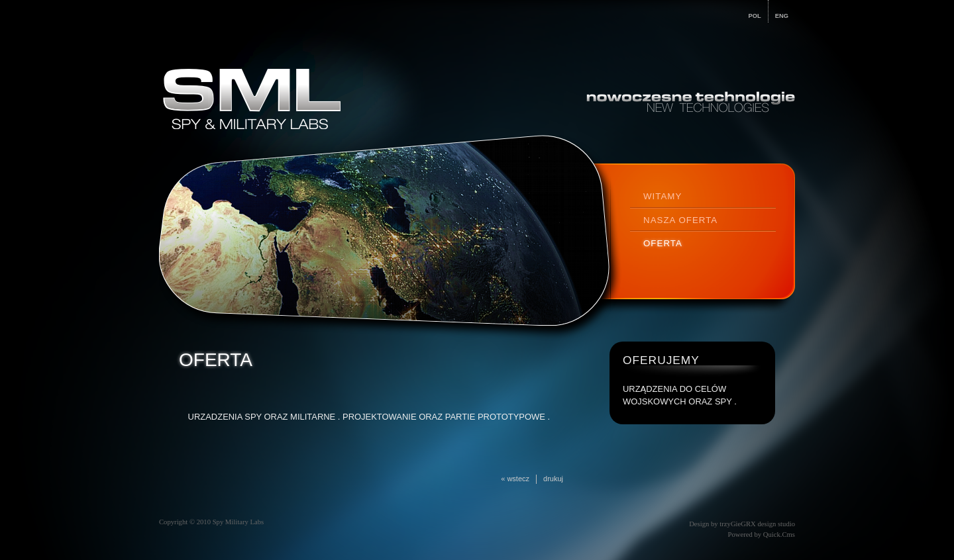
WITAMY (662, 196)
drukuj (553, 479)
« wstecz (515, 479)
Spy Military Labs (238, 522)
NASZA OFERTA (680, 220)
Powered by (761, 535)
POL (755, 16)
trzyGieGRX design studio (757, 524)
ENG (782, 16)
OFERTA (663, 243)
